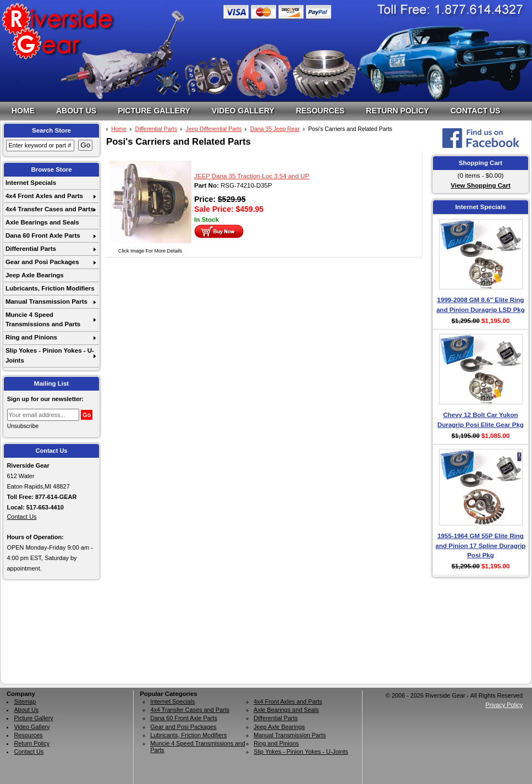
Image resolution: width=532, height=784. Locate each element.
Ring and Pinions (31, 337)
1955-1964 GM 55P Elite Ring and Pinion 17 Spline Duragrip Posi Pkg (481, 545)
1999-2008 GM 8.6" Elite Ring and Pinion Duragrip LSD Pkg (481, 305)
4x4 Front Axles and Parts (44, 196)
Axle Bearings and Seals (42, 222)
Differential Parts (31, 249)
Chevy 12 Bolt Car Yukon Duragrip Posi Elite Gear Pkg (481, 420)
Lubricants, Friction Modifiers (50, 288)
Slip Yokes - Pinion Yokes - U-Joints (50, 355)
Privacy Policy (504, 705)
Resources (320, 111)
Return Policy (397, 111)
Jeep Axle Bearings (35, 275)
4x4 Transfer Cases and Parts (50, 209)
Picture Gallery (154, 111)
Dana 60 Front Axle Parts (43, 235)
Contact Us (476, 111)
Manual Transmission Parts (46, 301)
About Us (76, 111)
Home (23, 111)
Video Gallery (243, 111)
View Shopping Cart (481, 185)
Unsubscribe (23, 426)
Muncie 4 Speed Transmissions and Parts (43, 319)
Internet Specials (31, 183)
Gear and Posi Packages (42, 262)
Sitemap (25, 701)
